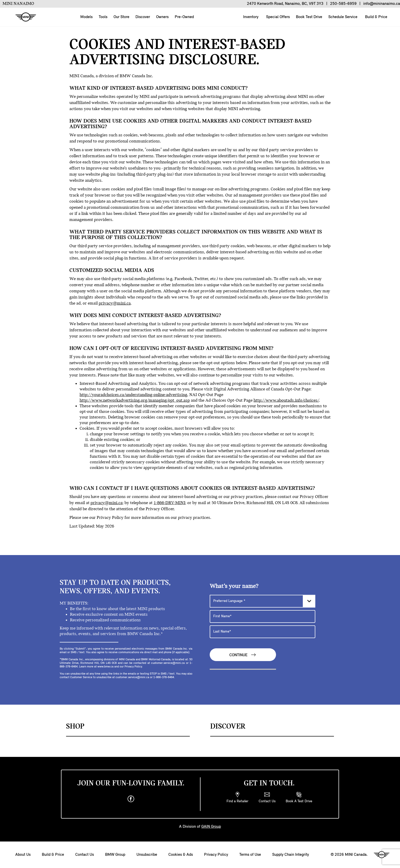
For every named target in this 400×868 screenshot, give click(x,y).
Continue (243, 655)
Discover (143, 17)
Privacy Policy (216, 855)
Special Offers (277, 17)
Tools (103, 17)
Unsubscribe (147, 855)
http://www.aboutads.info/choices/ (286, 400)
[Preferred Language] (262, 601)
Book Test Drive (309, 17)
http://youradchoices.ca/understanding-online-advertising (133, 395)
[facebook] (131, 799)
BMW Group (115, 855)
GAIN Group (211, 827)
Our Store (121, 17)
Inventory (250, 17)
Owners (162, 17)
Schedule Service (342, 17)
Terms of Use (250, 855)
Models (86, 17)
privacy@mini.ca (115, 303)
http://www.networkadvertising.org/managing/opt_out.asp (135, 400)
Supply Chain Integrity (291, 855)
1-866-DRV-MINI (169, 503)
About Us (23, 855)
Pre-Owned (184, 17)
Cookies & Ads (181, 855)
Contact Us (85, 855)
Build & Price (376, 17)
